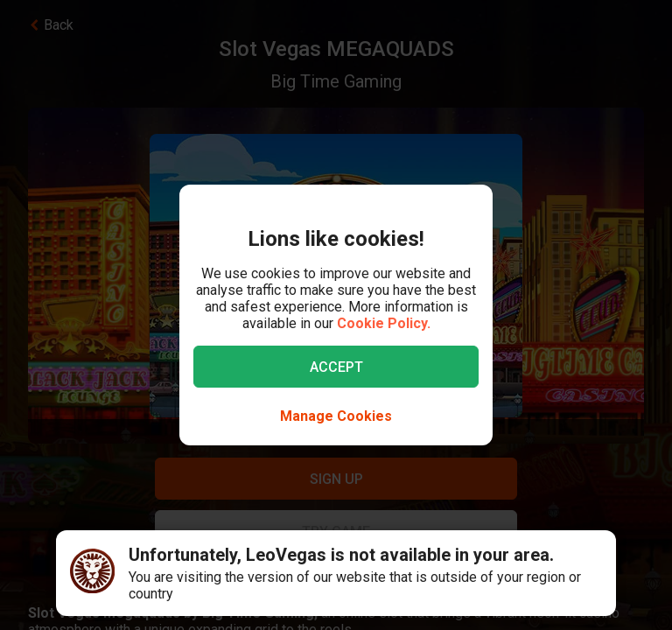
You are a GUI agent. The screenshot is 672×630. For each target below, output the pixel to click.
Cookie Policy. (384, 323)
